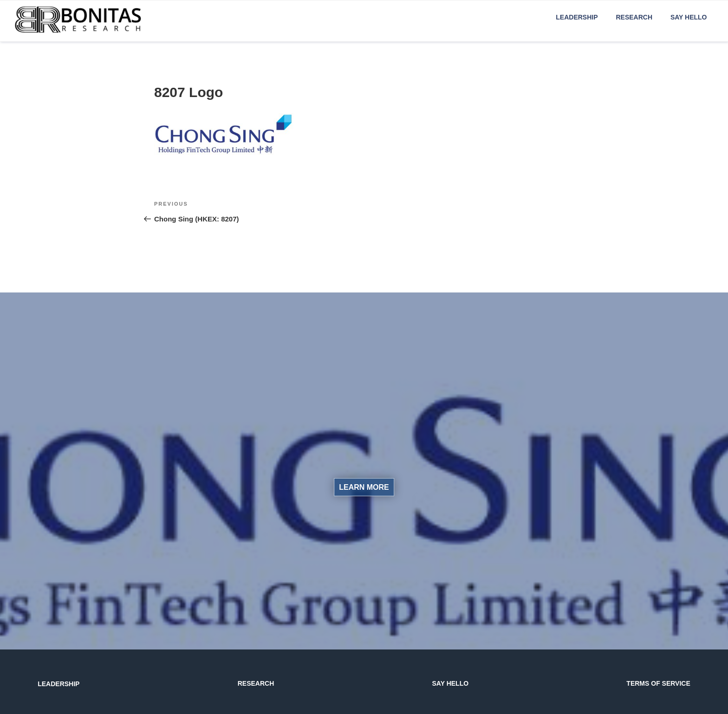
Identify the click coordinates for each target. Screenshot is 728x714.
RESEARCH (256, 683)
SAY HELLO (451, 683)
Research (634, 17)
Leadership (577, 17)
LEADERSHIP (58, 684)
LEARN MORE (364, 487)
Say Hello (689, 17)
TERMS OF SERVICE (658, 683)
